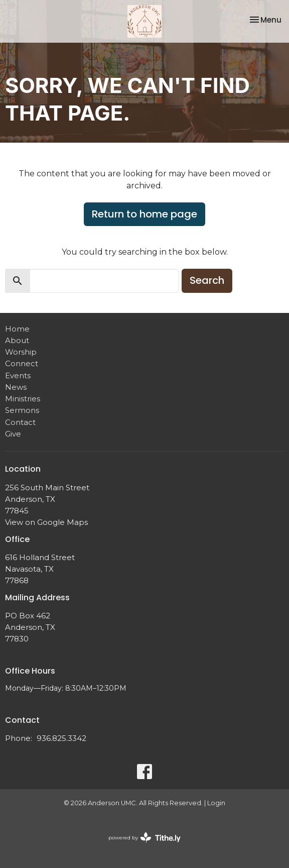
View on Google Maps (46, 522)
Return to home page (144, 214)
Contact (20, 422)
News (16, 387)
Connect (22, 363)
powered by (144, 838)
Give (13, 434)
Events (18, 375)
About (17, 340)
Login (216, 803)
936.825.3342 (61, 738)
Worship (21, 352)
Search (207, 280)
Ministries (23, 399)
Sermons (22, 410)
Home (17, 329)
